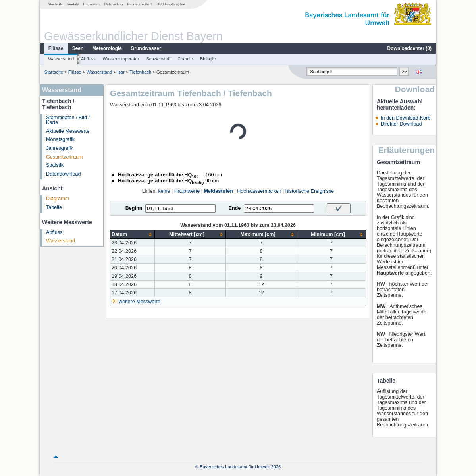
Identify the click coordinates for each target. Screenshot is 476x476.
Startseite (55, 4)
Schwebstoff (158, 59)
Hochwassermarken (259, 191)
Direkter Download (401, 124)
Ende (234, 208)
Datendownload (64, 174)
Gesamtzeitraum (64, 157)
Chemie (185, 59)
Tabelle (54, 207)
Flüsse (56, 48)
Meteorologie (107, 48)
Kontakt (73, 4)
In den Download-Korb (406, 118)
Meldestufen (218, 191)
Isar (121, 72)
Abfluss (88, 59)
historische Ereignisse (310, 191)
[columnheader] (133, 235)
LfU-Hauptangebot (171, 4)
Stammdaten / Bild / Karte (68, 120)
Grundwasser (146, 48)
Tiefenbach (140, 72)
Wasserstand (61, 59)
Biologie (208, 59)
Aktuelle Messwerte (68, 131)
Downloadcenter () (410, 48)
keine (164, 191)
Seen (78, 48)
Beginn (134, 208)
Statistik (55, 165)
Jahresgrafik (60, 148)
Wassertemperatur (121, 59)
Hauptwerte (187, 191)
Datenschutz (114, 4)
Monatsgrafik (60, 139)
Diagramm (58, 199)
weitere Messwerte (140, 302)
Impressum (92, 4)
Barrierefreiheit (139, 4)
